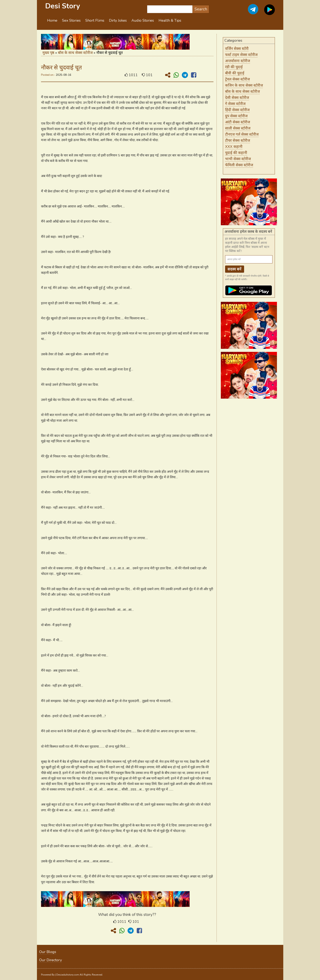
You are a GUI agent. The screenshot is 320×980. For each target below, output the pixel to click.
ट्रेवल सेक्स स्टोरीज (237, 79)
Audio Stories (143, 20)
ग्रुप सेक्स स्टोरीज (236, 116)
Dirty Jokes (118, 20)
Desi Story (63, 6)
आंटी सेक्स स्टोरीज (238, 122)
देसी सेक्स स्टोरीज (237, 98)
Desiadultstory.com (68, 975)
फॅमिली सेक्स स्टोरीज (239, 165)
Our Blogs (48, 952)
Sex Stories (71, 20)
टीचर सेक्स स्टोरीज (238, 140)
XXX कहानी (234, 147)
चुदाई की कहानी (236, 153)
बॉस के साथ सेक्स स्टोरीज (75, 53)
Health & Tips (170, 20)
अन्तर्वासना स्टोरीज (238, 61)
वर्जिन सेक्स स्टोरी (237, 49)
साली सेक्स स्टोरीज (238, 128)
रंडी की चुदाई (234, 67)
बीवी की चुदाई (235, 73)
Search (201, 9)
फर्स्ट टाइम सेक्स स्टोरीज (241, 55)
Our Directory (51, 960)
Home (52, 20)
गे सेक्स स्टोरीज (235, 104)
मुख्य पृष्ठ (48, 53)
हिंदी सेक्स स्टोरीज (237, 110)
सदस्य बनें (234, 269)
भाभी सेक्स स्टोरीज (238, 159)
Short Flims (95, 20)
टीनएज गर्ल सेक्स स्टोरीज (242, 134)
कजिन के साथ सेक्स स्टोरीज (244, 85)
